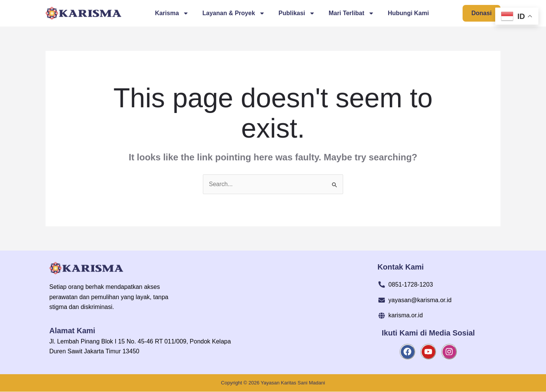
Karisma (172, 13)
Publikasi (297, 13)
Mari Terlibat (351, 13)
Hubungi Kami (408, 13)
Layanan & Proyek (233, 13)
